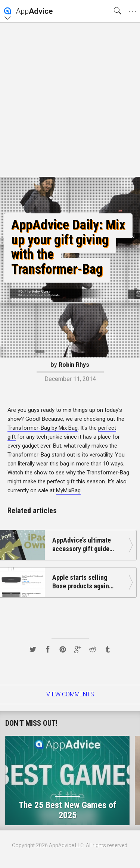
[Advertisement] (70, 100)
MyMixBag (68, 490)
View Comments (70, 694)
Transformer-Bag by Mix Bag (43, 428)
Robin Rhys (74, 365)
